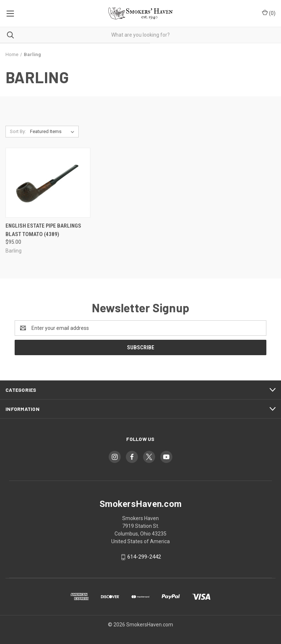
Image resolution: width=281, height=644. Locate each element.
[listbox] (54, 132)
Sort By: (18, 131)
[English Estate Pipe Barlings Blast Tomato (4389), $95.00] (48, 183)
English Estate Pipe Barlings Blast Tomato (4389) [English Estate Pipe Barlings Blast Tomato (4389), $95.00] (43, 230)
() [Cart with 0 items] (269, 13)
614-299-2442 (144, 557)
